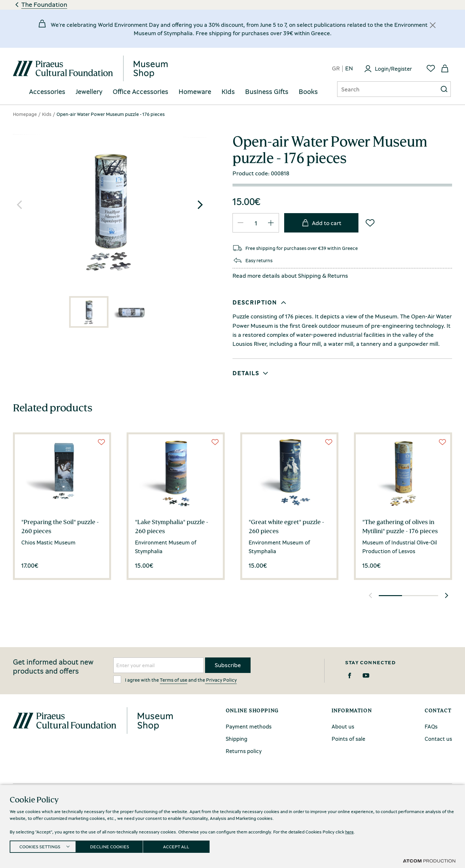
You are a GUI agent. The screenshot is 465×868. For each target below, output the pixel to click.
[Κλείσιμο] (433, 25)
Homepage (25, 114)
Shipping (310, 275)
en (349, 69)
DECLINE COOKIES (113, 845)
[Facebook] (350, 676)
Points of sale (348, 739)
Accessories (47, 92)
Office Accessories (140, 92)
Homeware (195, 92)
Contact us (438, 739)
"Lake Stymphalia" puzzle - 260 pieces (172, 526)
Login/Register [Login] (393, 69)
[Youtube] (366, 676)
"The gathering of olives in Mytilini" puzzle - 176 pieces (400, 526)
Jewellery (89, 92)
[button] (200, 205)
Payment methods (249, 726)
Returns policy (244, 751)
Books (308, 92)
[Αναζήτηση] (382, 89)
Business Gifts (267, 92)
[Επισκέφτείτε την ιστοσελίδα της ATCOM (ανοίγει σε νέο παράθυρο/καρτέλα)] (429, 861)
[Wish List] (370, 223)
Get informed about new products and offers (53, 666)
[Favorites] (431, 68)
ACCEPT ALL (183, 845)
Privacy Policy (221, 680)
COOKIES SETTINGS (40, 845)
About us (343, 726)
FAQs (431, 726)
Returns (338, 275)
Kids (228, 92)
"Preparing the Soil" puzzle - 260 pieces (60, 526)
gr (336, 69)
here (350, 830)
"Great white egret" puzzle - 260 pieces (286, 526)
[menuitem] (47, 92)
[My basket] (445, 68)
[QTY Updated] (241, 223)
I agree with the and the (175, 679)
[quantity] (256, 223)
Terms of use (174, 680)
